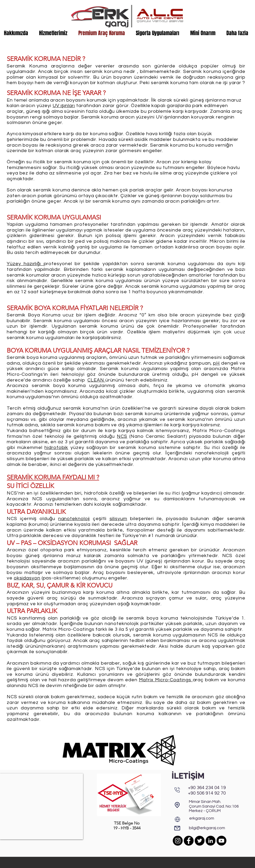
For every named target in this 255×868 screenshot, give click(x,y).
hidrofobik (56, 448)
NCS (122, 436)
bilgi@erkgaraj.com (207, 828)
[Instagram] (178, 841)
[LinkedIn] (211, 841)
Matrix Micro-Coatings (166, 680)
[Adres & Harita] (177, 805)
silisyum (118, 519)
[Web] (177, 819)
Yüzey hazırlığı (25, 264)
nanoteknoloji (74, 519)
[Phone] (177, 790)
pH (216, 363)
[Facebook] (189, 841)
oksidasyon (27, 578)
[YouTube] (221, 841)
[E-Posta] (177, 828)
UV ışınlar (63, 106)
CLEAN (96, 380)
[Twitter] (200, 841)
